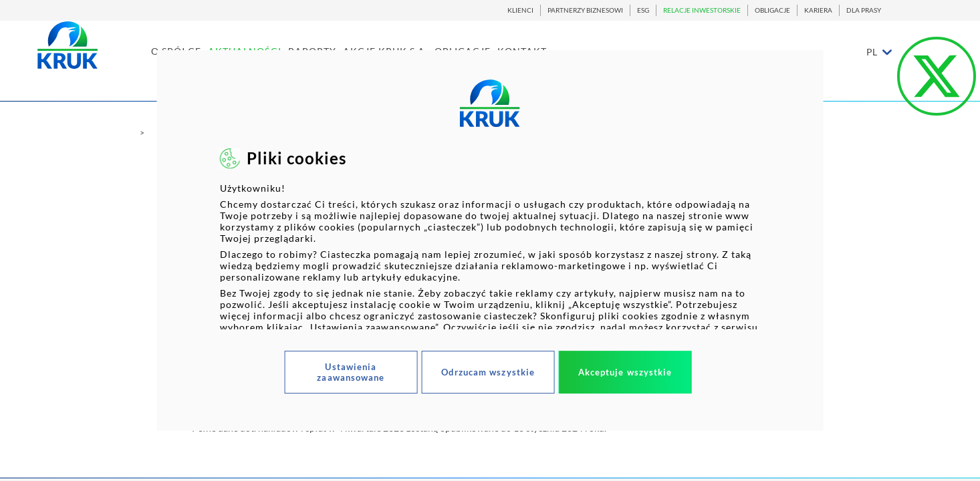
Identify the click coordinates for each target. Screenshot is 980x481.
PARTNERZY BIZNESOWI (585, 10)
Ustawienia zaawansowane (351, 372)
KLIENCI (520, 10)
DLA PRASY (864, 10)
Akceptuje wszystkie (625, 372)
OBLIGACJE (772, 10)
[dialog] (490, 240)
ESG (643, 10)
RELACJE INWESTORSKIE (702, 10)
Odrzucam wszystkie (488, 372)
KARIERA (818, 10)
